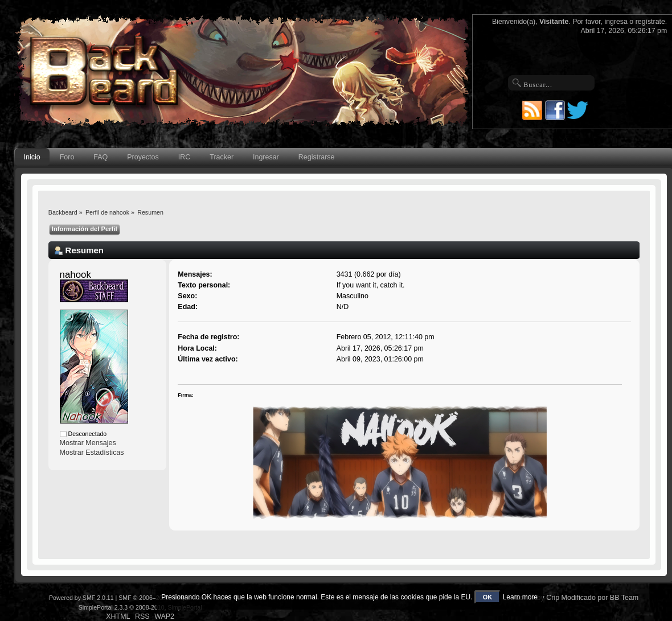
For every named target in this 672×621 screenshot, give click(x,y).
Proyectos (143, 157)
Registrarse (317, 157)
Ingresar (266, 157)
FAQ (101, 157)
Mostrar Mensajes (88, 443)
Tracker (222, 157)
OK (488, 597)
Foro (67, 157)
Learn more (520, 597)
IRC (184, 157)
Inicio (32, 157)
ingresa (616, 22)
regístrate (650, 22)
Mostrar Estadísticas (92, 453)
